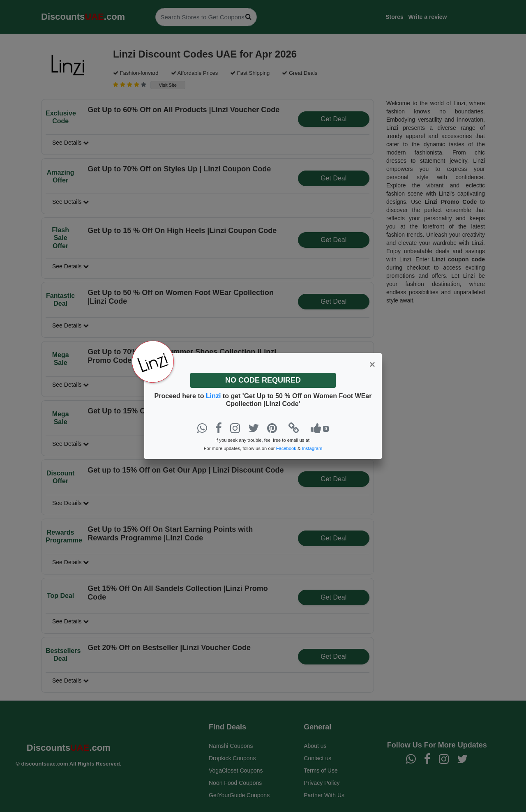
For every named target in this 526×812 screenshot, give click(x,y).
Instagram (312, 448)
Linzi (214, 396)
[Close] (372, 364)
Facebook (286, 448)
